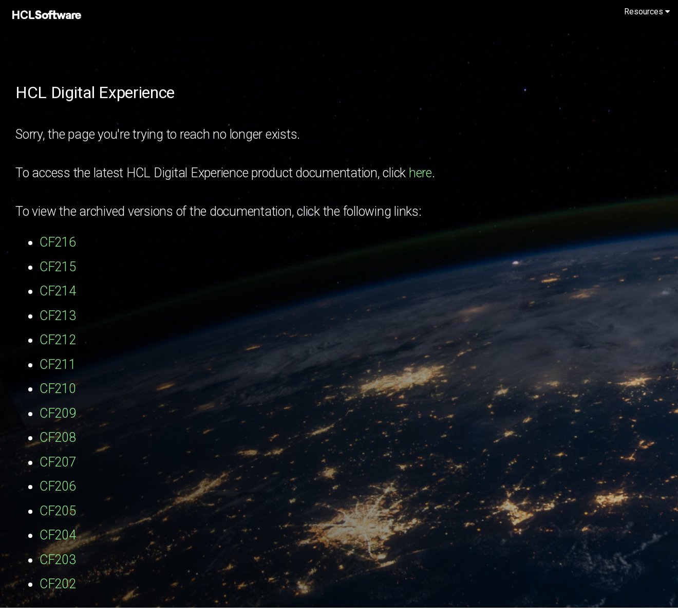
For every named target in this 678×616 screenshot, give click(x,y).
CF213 (58, 316)
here (420, 173)
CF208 (58, 437)
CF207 (58, 462)
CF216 (58, 242)
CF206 (58, 486)
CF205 (58, 511)
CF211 (58, 365)
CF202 (58, 584)
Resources (647, 12)
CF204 (58, 535)
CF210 (58, 389)
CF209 (58, 413)
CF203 (58, 560)
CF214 (58, 291)
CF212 (58, 340)
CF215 (58, 267)
